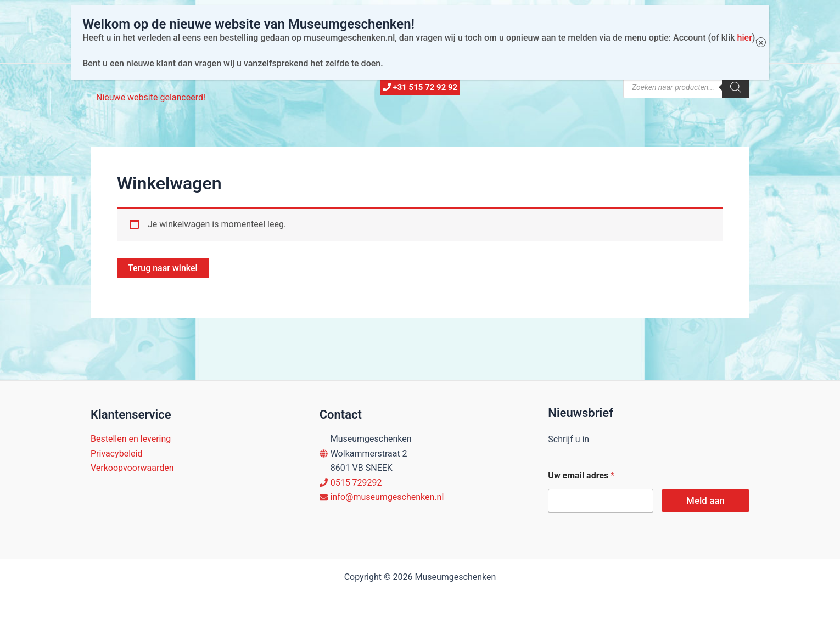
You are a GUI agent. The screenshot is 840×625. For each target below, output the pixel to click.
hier (736, 22)
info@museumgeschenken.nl (387, 497)
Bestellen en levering (131, 439)
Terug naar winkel (163, 268)
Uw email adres (581, 475)
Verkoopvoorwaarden (132, 468)
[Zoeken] (736, 87)
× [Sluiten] (752, 27)
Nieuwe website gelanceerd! (151, 97)
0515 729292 (356, 483)
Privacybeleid (116, 454)
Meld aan (705, 500)
